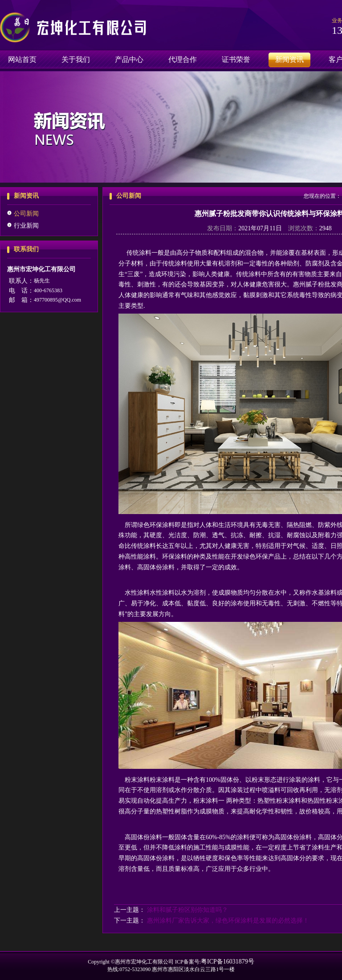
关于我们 (76, 59)
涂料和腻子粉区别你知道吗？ (187, 910)
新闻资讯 (289, 59)
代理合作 (183, 59)
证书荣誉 (236, 59)
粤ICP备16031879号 (228, 962)
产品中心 (129, 59)
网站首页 (22, 59)
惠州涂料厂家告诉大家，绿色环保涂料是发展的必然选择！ (228, 921)
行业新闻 (26, 226)
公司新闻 (26, 214)
